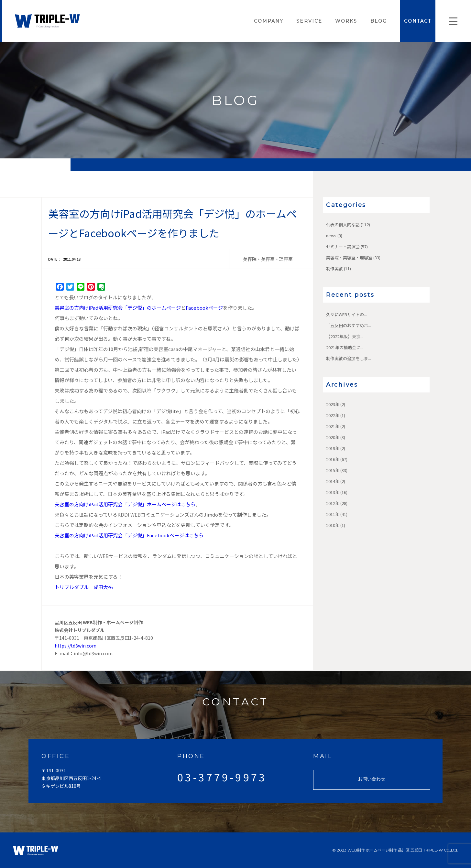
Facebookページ (204, 308)
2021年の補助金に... (345, 347)
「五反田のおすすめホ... (349, 325)
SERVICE (309, 21)
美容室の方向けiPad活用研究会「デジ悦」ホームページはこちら (125, 504)
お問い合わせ (372, 779)
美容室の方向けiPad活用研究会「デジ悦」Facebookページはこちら (129, 535)
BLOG (379, 21)
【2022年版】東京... (345, 336)
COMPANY (269, 21)
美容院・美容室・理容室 (349, 257)
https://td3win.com (76, 646)
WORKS (346, 21)
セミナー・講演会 (343, 246)
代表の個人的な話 (343, 225)
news (331, 236)
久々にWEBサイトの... (346, 314)
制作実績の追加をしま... (349, 358)
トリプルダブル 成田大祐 (84, 587)
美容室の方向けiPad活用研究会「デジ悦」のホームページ (118, 308)
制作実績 (334, 268)
